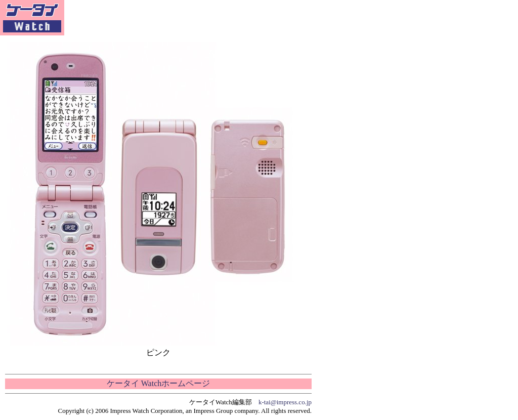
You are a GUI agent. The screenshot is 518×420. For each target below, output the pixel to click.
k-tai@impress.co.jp (285, 402)
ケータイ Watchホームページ (158, 383)
